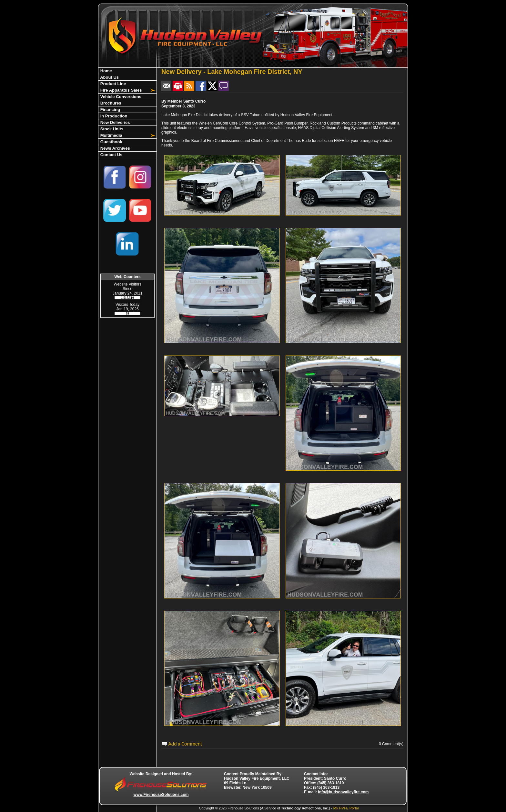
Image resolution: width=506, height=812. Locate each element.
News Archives (115, 148)
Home (106, 71)
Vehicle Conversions (120, 97)
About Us (109, 77)
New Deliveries (114, 122)
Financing (110, 110)
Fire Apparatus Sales (120, 90)
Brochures (110, 103)
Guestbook (111, 142)
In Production (113, 116)
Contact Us (111, 155)
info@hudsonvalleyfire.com (343, 792)
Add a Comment (185, 744)
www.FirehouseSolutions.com (161, 795)
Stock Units (111, 129)
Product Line (112, 84)
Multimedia (111, 135)
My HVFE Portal (346, 808)
